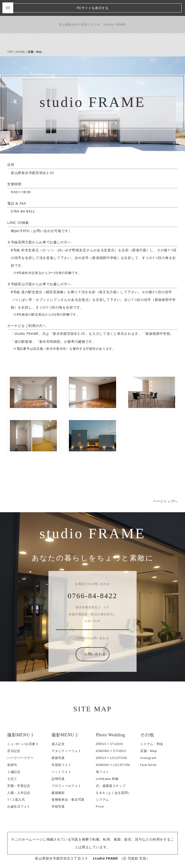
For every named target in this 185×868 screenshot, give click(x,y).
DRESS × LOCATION (111, 742)
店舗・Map (149, 735)
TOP (10, 36)
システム (102, 784)
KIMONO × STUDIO (111, 735)
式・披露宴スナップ (111, 770)
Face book (148, 749)
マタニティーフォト (66, 735)
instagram (148, 742)
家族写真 (58, 742)
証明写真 (58, 763)
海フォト (102, 756)
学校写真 (58, 791)
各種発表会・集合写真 (68, 784)
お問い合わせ (93, 638)
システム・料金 (152, 728)
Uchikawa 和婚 (107, 763)
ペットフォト (61, 756)
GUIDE (20, 36)
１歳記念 (14, 756)
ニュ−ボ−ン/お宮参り (23, 728)
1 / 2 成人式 (16, 784)
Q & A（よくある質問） (113, 777)
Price (100, 791)
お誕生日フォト (19, 791)
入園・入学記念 (19, 777)
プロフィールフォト (66, 770)
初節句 (12, 749)
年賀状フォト (61, 749)
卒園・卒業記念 (19, 770)
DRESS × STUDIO (109, 728)
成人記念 (58, 728)
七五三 (12, 763)
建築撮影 (58, 777)
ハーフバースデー (20, 742)
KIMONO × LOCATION (113, 749)
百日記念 (14, 735)
